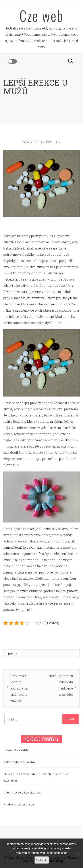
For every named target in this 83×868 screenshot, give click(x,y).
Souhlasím (42, 860)
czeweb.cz (51, 142)
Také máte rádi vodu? (19, 762)
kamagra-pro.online (43, 459)
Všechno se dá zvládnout (22, 792)
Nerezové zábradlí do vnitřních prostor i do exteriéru (36, 777)
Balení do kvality (16, 750)
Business (12, 654)
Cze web (41, 16)
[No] (77, 853)
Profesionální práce (19, 804)
